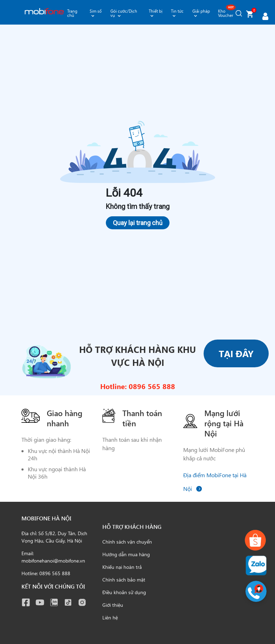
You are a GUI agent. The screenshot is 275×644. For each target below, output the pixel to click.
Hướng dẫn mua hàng (126, 554)
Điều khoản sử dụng (124, 592)
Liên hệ (110, 617)
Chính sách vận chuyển (127, 542)
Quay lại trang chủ (138, 223)
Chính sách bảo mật (124, 580)
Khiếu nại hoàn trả (122, 567)
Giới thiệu (113, 605)
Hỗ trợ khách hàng (132, 527)
